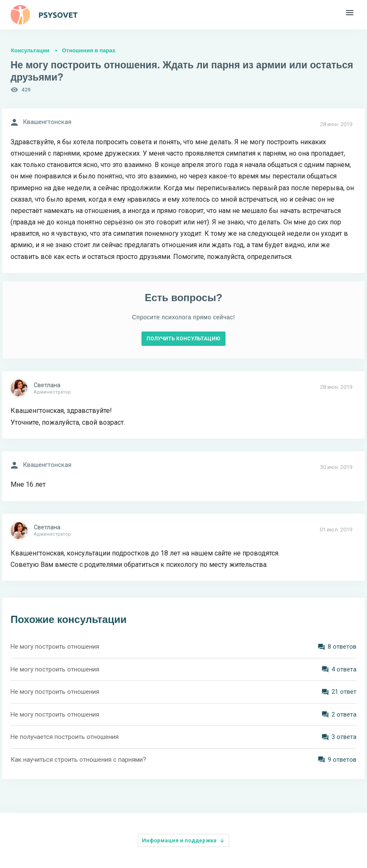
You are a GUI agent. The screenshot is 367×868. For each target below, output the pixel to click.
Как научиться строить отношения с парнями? (78, 760)
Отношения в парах (89, 50)
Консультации (30, 50)
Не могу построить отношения (55, 647)
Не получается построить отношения (65, 737)
